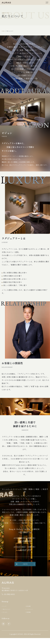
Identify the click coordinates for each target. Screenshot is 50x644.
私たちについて (13, 32)
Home (4, 32)
